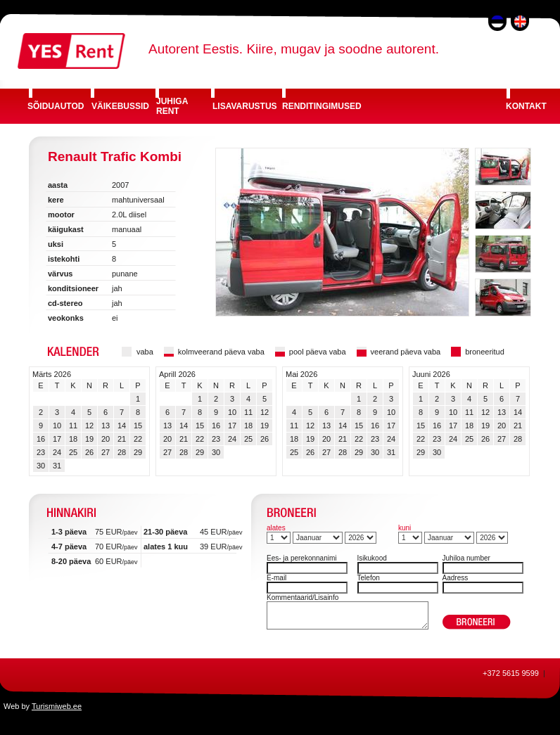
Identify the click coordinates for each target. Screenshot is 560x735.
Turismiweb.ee (57, 706)
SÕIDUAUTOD (56, 106)
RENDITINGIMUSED (322, 106)
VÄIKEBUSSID (120, 106)
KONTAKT (526, 106)
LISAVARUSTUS (245, 106)
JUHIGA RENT (172, 106)
